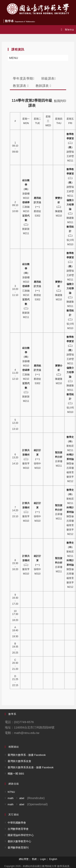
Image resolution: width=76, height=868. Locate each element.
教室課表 (21, 86)
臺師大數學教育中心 (19, 841)
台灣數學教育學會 (18, 829)
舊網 (34, 859)
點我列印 (60, 101)
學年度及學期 (24, 78)
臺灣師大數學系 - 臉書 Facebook (27, 755)
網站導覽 (24, 859)
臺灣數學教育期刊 (18, 848)
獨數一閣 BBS (16, 774)
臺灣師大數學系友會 (19, 761)
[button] (13, 58)
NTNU (11, 792)
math (11, 798)
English (53, 859)
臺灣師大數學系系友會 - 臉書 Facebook (31, 767)
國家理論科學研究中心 (21, 835)
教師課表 (43, 86)
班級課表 (49, 78)
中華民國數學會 (17, 823)
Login (43, 859)
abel (22, 798)
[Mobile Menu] (67, 29)
